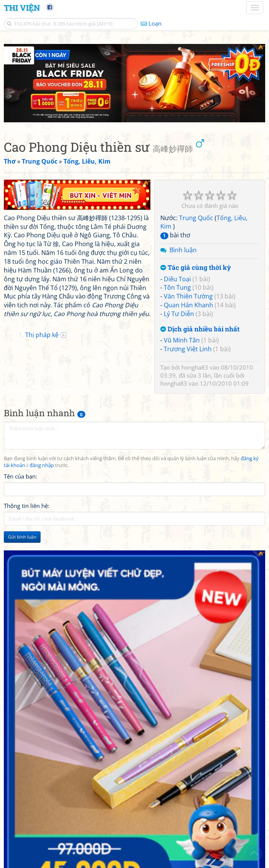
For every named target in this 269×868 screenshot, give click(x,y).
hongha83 (195, 367)
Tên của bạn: (20, 476)
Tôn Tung (177, 287)
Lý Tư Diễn (179, 314)
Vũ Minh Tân (182, 340)
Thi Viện (22, 8)
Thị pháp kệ (42, 335)
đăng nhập (42, 465)
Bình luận (183, 250)
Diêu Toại (177, 279)
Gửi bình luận (22, 537)
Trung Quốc (196, 218)
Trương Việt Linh (188, 349)
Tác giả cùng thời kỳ (196, 268)
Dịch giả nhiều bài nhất (200, 329)
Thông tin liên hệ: (27, 506)
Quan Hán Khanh (188, 305)
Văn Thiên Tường (188, 296)
